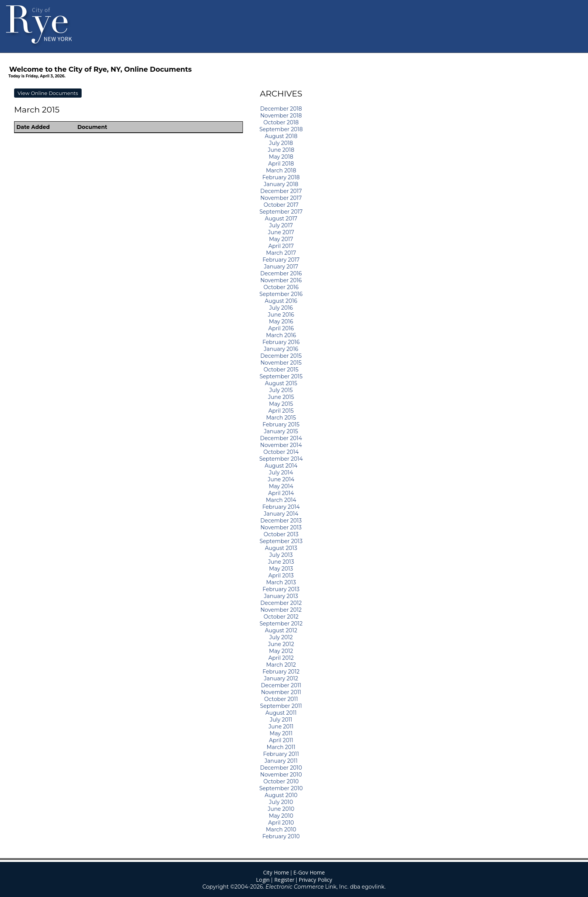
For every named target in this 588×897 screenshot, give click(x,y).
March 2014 (281, 500)
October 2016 (281, 287)
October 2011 (281, 699)
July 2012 (281, 637)
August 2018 (281, 136)
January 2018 (281, 184)
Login (263, 880)
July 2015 (281, 390)
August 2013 (281, 548)
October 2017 (281, 205)
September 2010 (281, 788)
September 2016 (281, 294)
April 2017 (281, 246)
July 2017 (281, 225)
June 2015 (281, 397)
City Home (276, 872)
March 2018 (281, 170)
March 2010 (281, 829)
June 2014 (281, 479)
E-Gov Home (309, 872)
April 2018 (281, 164)
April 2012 (281, 658)
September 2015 (281, 376)
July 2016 (281, 308)
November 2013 (281, 527)
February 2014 (281, 507)
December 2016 (281, 273)
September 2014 (281, 459)
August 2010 (281, 795)
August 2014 (281, 466)
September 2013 (281, 541)
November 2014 (281, 445)
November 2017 (281, 198)
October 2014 (281, 452)
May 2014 (281, 486)
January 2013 (281, 596)
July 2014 (281, 473)
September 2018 (281, 129)
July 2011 (281, 720)
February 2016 (281, 342)
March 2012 (281, 665)
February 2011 (281, 754)
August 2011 (281, 713)
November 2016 (281, 280)
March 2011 (281, 747)
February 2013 (281, 589)
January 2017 (281, 267)
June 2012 (281, 644)
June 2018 (281, 150)
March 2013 (281, 582)
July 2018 (281, 143)
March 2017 (281, 253)
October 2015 (281, 370)
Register (284, 880)
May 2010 (281, 816)
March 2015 (281, 418)
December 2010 (281, 768)
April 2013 (281, 575)
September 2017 (281, 212)
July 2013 (281, 555)
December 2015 (281, 356)
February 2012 (281, 672)
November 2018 (281, 116)
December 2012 (281, 603)
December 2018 (281, 109)
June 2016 (281, 315)
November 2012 (281, 610)
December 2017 (281, 191)
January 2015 (281, 431)
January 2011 (281, 761)
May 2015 (281, 404)
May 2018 (281, 157)
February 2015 (281, 424)
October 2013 (281, 534)
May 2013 (281, 569)
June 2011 (281, 727)
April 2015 (281, 411)
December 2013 (281, 521)
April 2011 (281, 740)
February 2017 (281, 260)
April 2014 (281, 493)
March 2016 (281, 335)
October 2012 (281, 617)
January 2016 (281, 349)
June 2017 (281, 232)
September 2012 (281, 624)
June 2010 (281, 809)
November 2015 (281, 363)
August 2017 (281, 219)
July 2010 (281, 802)
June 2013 (281, 562)
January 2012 (281, 678)
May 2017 (281, 239)
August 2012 (281, 630)
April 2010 (281, 823)
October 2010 (281, 781)
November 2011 (281, 692)
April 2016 (281, 328)
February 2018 (281, 177)
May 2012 (281, 651)
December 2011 (281, 685)
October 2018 (281, 122)
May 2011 (281, 733)
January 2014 (281, 514)
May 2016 (281, 322)
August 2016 (281, 301)
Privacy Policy (315, 880)
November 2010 (281, 775)
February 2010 (281, 836)
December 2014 (281, 438)
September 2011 (281, 706)
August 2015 (281, 383)
